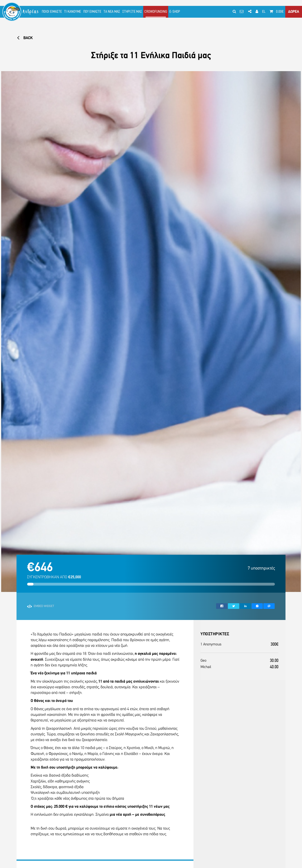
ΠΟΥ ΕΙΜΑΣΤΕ (92, 12)
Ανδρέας (31, 12)
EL (264, 12)
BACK (25, 38)
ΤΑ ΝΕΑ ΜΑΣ (112, 12)
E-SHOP (175, 12)
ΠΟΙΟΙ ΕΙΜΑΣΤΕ (52, 12)
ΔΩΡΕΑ (294, 12)
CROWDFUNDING (156, 12)
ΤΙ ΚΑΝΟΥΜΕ (73, 12)
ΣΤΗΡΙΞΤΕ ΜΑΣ (132, 12)
